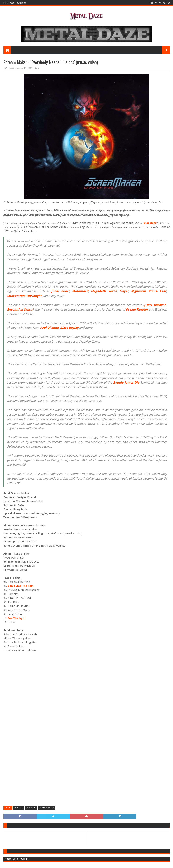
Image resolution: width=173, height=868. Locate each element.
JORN (148, 305)
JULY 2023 (31, 808)
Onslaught (34, 296)
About (12, 3)
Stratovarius (16, 296)
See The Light (17, 618)
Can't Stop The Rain (21, 586)
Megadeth (98, 291)
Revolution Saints (20, 309)
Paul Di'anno (49, 328)
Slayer (124, 291)
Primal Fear (157, 291)
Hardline (160, 305)
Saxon (113, 291)
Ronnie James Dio (126, 383)
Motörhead (80, 291)
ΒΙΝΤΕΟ (19, 808)
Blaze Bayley (69, 328)
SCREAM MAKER (47, 808)
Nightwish (138, 291)
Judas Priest (60, 291)
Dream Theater (137, 309)
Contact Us (21, 3)
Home (5, 3)
